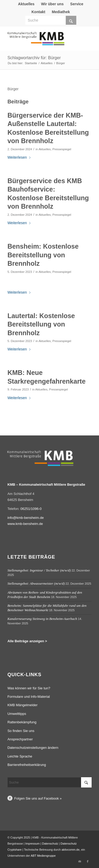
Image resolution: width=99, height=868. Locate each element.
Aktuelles (26, 4)
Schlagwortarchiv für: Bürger (34, 58)
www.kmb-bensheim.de (25, 524)
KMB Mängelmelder (22, 705)
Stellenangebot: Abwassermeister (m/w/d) (36, 583)
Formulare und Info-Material (29, 697)
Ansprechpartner (20, 739)
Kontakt (38, 12)
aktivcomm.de (70, 850)
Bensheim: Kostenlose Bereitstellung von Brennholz (43, 255)
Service (77, 4)
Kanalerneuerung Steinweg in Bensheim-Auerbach (42, 619)
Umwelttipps (17, 714)
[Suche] (51, 20)
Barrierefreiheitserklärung (27, 765)
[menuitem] (26, 4)
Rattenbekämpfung (22, 722)
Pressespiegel (62, 149)
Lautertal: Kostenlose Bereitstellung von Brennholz (41, 324)
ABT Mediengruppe (43, 856)
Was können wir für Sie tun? (29, 688)
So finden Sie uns (21, 731)
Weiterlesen (19, 157)
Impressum (32, 844)
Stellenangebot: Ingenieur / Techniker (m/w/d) (39, 570)
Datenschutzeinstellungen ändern (33, 748)
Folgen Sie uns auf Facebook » (38, 798)
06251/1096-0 (31, 509)
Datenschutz (50, 844)
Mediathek (61, 12)
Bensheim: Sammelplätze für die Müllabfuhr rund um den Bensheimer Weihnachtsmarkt (47, 608)
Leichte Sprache (20, 756)
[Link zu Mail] (80, 861)
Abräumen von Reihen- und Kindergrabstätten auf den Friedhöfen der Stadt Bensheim (45, 595)
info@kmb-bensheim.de (25, 518)
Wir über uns (52, 4)
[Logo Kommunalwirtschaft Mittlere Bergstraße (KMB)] (41, 41)
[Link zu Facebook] (88, 861)
